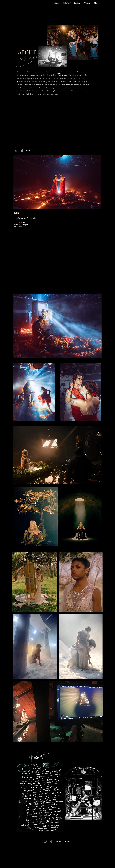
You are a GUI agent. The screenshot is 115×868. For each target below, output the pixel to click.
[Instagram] (16, 150)
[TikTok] (22, 150)
